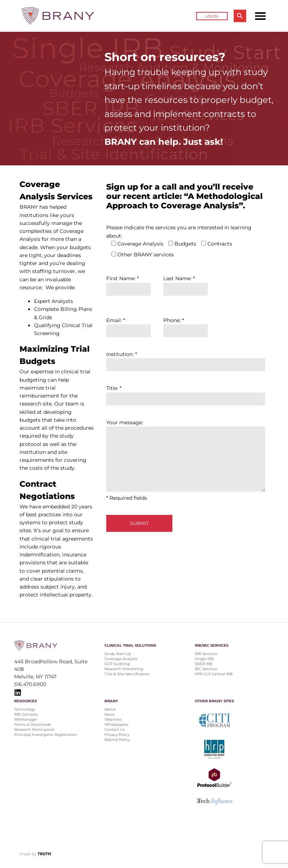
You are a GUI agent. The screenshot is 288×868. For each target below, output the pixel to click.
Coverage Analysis (121, 659)
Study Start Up (118, 654)
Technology (25, 709)
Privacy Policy (117, 735)
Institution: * (186, 359)
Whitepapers (116, 724)
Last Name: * (186, 284)
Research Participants (34, 730)
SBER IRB (204, 664)
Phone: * (186, 325)
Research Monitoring (124, 669)
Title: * (186, 393)
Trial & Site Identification (127, 674)
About (110, 709)
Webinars (113, 719)
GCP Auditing (117, 664)
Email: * (128, 325)
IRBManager (26, 719)
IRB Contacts (26, 714)
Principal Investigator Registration (46, 735)
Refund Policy (117, 740)
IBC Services (206, 669)
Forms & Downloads (33, 724)
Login (212, 16)
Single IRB (204, 659)
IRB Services (206, 654)
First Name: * (128, 284)
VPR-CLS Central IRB (214, 674)
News (109, 714)
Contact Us (115, 730)
